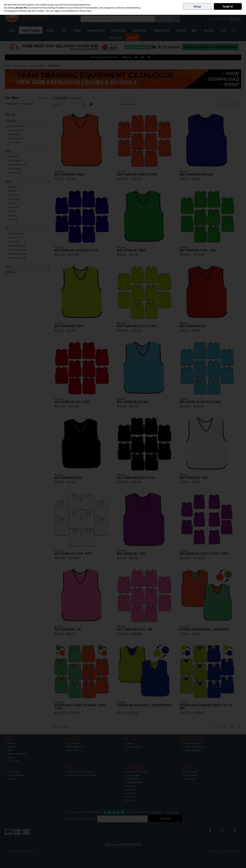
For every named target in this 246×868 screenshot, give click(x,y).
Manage (197, 6)
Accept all (228, 6)
